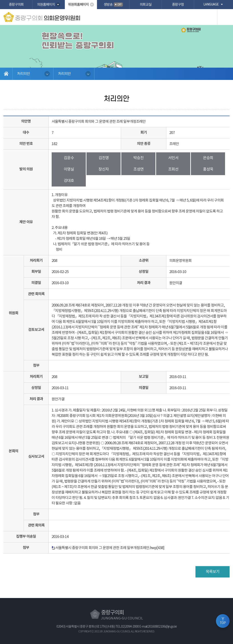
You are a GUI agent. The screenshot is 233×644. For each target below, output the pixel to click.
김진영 (104, 158)
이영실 (69, 169)
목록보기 (213, 572)
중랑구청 (178, 5)
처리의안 (23, 74)
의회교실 (146, 5)
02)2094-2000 (130, 627)
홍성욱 (208, 169)
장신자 (104, 169)
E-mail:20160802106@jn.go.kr (158, 627)
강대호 (69, 181)
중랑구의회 (16, 5)
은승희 (208, 158)
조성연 (138, 169)
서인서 (173, 158)
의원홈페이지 (46, 5)
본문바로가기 (0, 0)
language (211, 5)
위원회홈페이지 (78, 5)
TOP (223, 623)
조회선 (173, 169)
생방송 (113, 5)
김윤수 (69, 158)
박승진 (138, 158)
